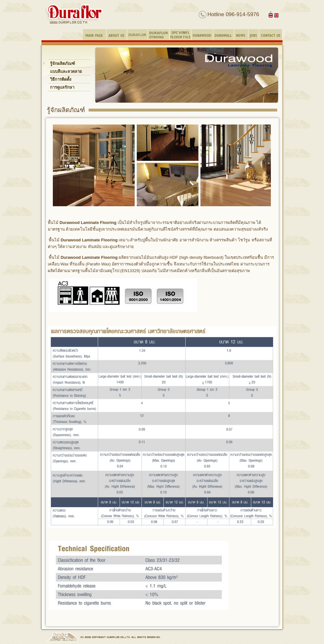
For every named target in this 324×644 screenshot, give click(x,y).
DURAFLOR (137, 35)
